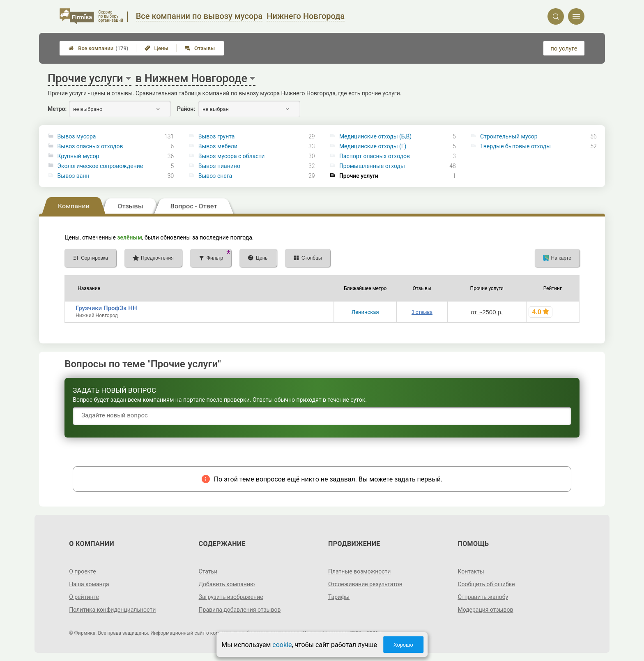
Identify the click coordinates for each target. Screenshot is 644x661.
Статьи (208, 571)
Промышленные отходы (372, 166)
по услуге (564, 48)
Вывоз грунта (217, 136)
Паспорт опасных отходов (375, 156)
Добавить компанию (227, 584)
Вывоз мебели (218, 146)
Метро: (57, 109)
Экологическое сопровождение (100, 166)
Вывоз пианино (219, 166)
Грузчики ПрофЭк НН (106, 308)
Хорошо (403, 645)
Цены (156, 48)
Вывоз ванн (74, 176)
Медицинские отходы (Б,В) (375, 136)
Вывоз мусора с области (232, 156)
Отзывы (200, 48)
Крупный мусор (78, 156)
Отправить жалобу (483, 597)
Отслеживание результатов (365, 584)
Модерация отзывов (485, 610)
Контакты (471, 571)
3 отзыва (422, 312)
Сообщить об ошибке (486, 584)
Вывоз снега (215, 176)
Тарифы (339, 597)
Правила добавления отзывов (240, 610)
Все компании (98, 48)
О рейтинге (84, 597)
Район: (186, 109)
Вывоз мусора (77, 136)
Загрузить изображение (231, 597)
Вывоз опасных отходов (90, 146)
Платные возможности (359, 571)
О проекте (83, 571)
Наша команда (89, 584)
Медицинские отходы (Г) (373, 146)
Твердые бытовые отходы (515, 146)
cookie (282, 645)
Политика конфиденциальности (112, 610)
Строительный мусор (509, 136)
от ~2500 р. (487, 312)
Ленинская (365, 312)
